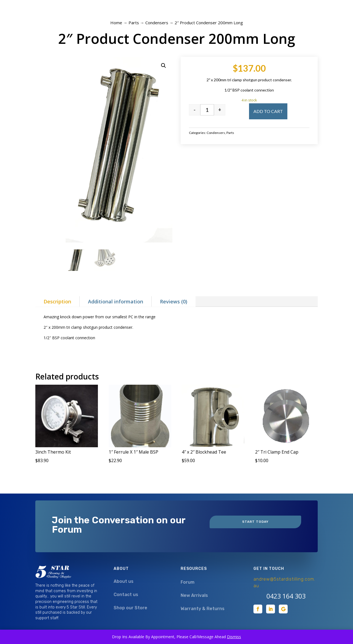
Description (57, 301)
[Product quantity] (207, 110)
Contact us (126, 595)
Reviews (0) (174, 301)
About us (124, 581)
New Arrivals (194, 595)
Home (116, 23)
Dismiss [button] (234, 637)
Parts (134, 23)
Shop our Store (130, 608)
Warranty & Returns (203, 609)
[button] (164, 66)
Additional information (116, 301)
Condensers (157, 23)
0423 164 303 (286, 596)
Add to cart (268, 111)
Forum (188, 582)
